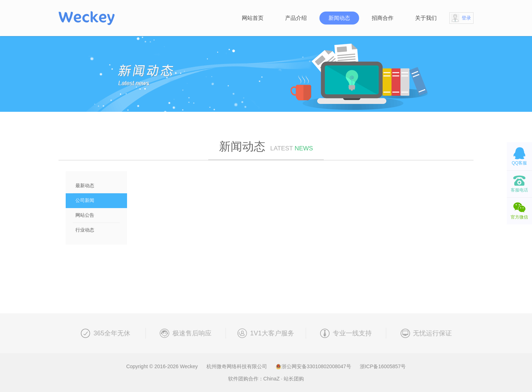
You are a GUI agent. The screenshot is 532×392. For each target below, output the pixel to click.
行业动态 (85, 230)
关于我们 (426, 18)
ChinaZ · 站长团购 (284, 379)
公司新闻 (85, 200)
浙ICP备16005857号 (383, 366)
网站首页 (253, 18)
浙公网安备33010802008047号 (314, 366)
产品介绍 (296, 18)
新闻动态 (339, 18)
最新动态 (85, 186)
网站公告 (85, 215)
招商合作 (383, 18)
